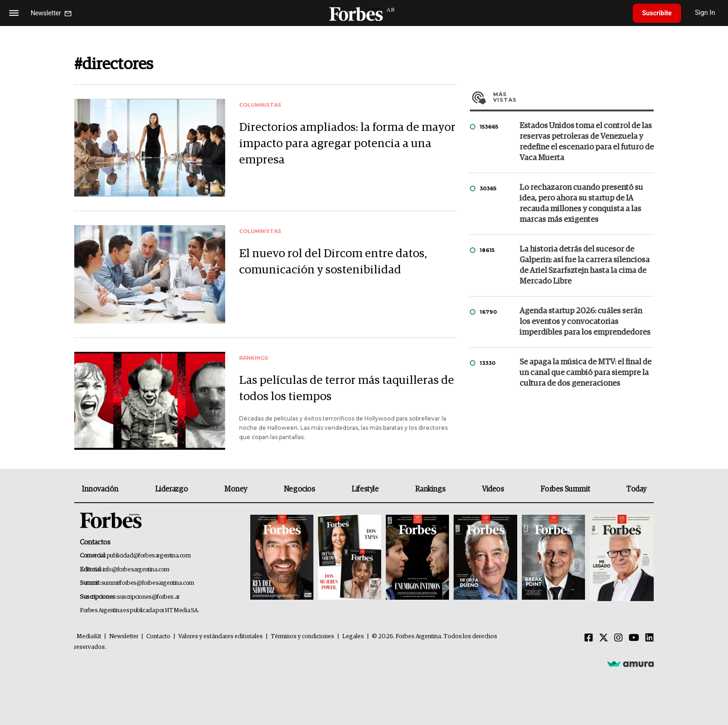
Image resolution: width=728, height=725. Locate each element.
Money (236, 489)
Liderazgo (171, 489)
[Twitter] (604, 638)
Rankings (430, 489)
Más (573, 97)
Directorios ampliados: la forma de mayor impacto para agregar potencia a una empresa (347, 144)
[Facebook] (589, 638)
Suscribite (657, 13)
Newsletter (124, 637)
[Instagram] (618, 638)
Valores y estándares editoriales (221, 637)
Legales (353, 637)
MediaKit (89, 637)
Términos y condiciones (302, 637)
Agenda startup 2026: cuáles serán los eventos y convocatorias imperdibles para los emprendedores (585, 322)
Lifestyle (365, 489)
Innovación (100, 489)
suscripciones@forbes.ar (148, 597)
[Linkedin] (650, 638)
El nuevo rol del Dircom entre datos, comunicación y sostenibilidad (333, 262)
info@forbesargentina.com (136, 570)
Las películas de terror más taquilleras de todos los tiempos (347, 388)
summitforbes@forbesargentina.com (148, 583)
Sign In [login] (705, 13)
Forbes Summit (565, 489)
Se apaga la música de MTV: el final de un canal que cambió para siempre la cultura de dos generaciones (585, 373)
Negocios (299, 489)
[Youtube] (634, 638)
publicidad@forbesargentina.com (149, 556)
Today (636, 489)
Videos (493, 489)
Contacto (158, 637)
